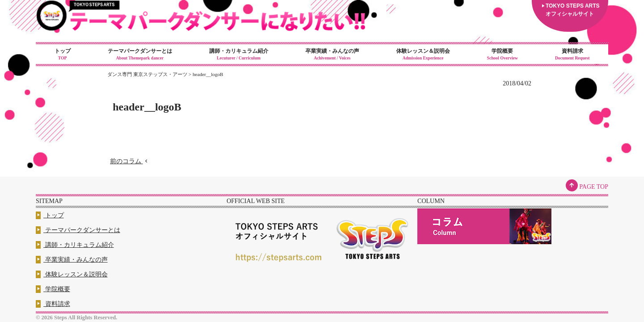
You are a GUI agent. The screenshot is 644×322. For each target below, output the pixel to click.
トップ (62, 55)
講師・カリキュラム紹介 (239, 55)
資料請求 (572, 55)
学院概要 (502, 55)
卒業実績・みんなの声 (332, 55)
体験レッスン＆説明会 (423, 55)
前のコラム (130, 161)
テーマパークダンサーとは (140, 55)
